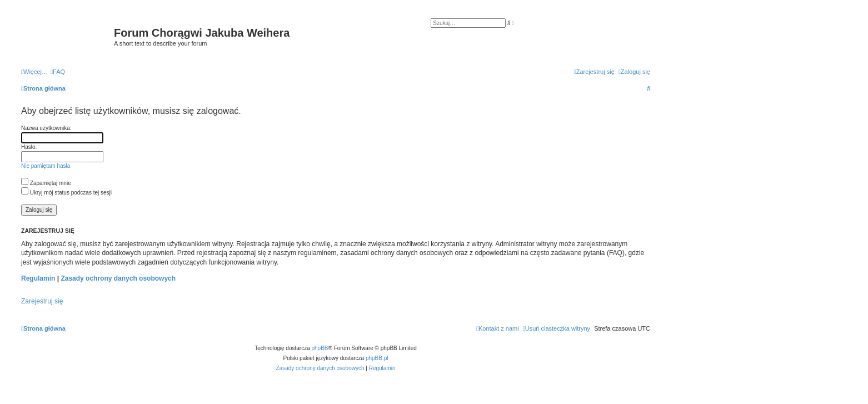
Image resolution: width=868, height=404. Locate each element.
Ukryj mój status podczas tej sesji (66, 193)
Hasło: (29, 147)
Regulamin (38, 278)
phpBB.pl (377, 358)
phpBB (320, 348)
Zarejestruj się (42, 301)
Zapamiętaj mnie (46, 183)
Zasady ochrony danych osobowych (118, 278)
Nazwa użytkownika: (46, 128)
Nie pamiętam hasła (46, 166)
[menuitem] (58, 72)
